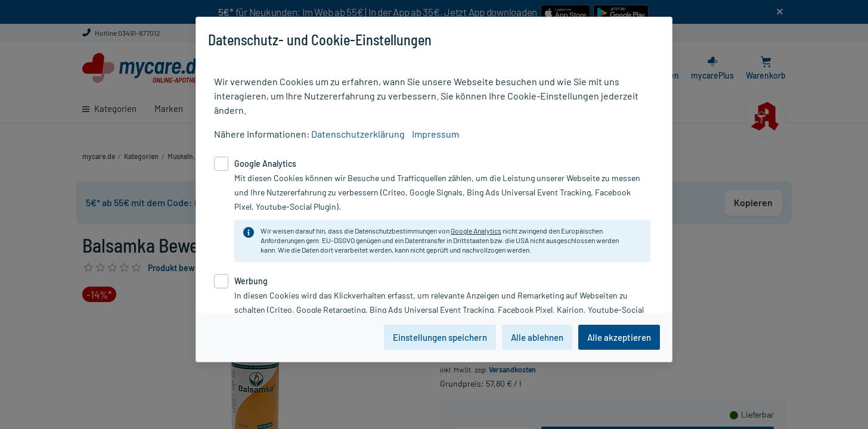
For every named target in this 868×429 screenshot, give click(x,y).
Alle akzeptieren (619, 337)
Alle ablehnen (537, 337)
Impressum (435, 134)
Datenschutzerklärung (358, 134)
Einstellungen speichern (440, 337)
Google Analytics (476, 231)
